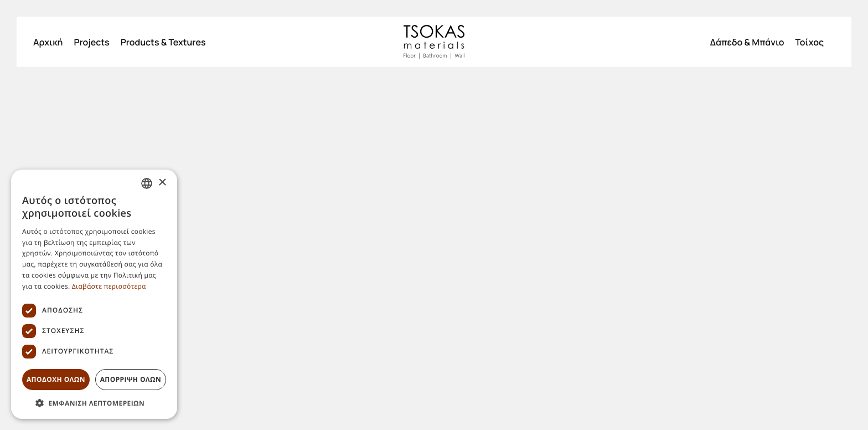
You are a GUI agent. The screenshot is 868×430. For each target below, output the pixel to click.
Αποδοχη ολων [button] (56, 379)
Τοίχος (809, 42)
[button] (94, 403)
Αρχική (48, 42)
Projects (91, 42)
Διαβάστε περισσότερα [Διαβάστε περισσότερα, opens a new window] (109, 286)
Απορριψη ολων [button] (131, 379)
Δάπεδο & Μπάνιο (747, 42)
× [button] (162, 183)
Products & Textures (163, 42)
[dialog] (94, 294)
